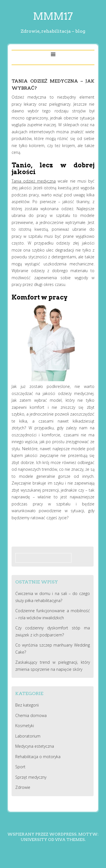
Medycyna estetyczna (35, 746)
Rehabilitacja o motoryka (38, 757)
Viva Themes (70, 840)
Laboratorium (28, 736)
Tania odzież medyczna (34, 181)
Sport (20, 767)
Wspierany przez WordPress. (42, 834)
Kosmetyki (25, 726)
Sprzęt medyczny (31, 777)
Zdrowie (23, 787)
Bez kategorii (27, 705)
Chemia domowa (31, 715)
